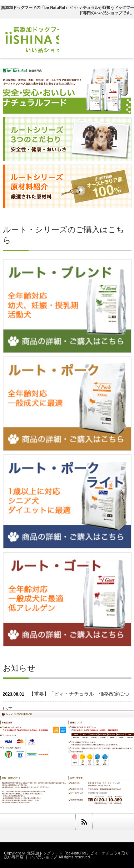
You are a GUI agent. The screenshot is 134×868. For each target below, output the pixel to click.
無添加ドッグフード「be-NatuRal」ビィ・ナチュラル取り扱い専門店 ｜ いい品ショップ (67, 855)
